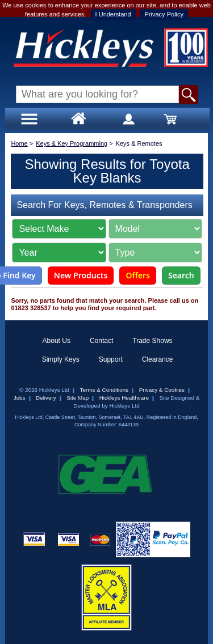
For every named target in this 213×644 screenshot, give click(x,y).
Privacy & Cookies (162, 390)
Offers (138, 275)
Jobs (20, 398)
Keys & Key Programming (72, 143)
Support (111, 359)
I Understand (113, 14)
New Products (81, 275)
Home (19, 143)
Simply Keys (61, 359)
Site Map (78, 398)
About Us (57, 341)
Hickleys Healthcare (124, 398)
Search (181, 275)
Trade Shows (152, 341)
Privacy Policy (164, 14)
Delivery (46, 398)
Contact (101, 341)
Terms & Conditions (105, 390)
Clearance (158, 359)
